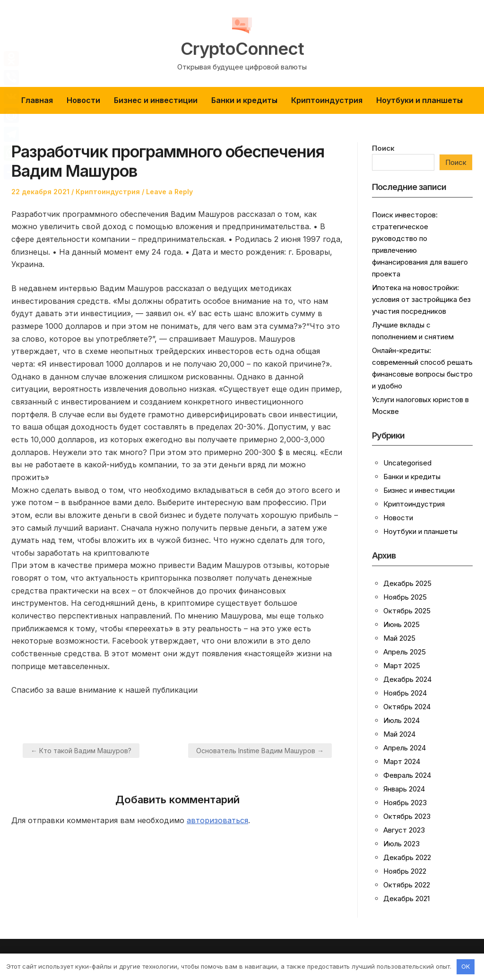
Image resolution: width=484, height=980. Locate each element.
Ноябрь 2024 (405, 693)
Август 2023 (404, 830)
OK (466, 966)
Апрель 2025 (405, 652)
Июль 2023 (402, 844)
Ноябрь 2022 (405, 871)
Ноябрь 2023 (405, 803)
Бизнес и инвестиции (156, 100)
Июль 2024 (402, 720)
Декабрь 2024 (407, 679)
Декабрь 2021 (406, 898)
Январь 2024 (404, 789)
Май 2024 (399, 734)
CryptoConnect (242, 48)
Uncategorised (407, 463)
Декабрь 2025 (407, 583)
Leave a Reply (169, 192)
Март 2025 (402, 666)
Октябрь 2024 (407, 707)
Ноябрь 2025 (405, 597)
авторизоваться (217, 820)
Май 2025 (399, 638)
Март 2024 (402, 761)
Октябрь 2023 (407, 816)
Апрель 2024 (405, 748)
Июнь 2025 (402, 624)
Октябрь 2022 (407, 885)
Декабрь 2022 (407, 857)
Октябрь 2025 (407, 611)
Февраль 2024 (407, 775)
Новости (83, 100)
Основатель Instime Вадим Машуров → (260, 751)
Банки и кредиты (244, 100)
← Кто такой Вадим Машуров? (81, 751)
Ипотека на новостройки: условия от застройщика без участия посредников (421, 299)
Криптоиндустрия (327, 100)
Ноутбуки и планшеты (419, 100)
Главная (37, 100)
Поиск (383, 148)
